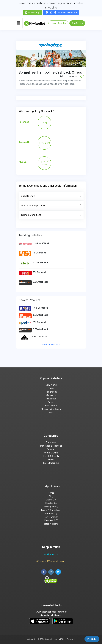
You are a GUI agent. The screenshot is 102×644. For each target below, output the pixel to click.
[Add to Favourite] (82, 76)
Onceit (51, 402)
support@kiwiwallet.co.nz (51, 561)
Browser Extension (61, 12)
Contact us (51, 555)
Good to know (51, 196)
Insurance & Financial (51, 446)
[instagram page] (51, 572)
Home (51, 493)
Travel (51, 460)
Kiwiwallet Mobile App (51, 615)
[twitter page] (58, 572)
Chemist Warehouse (51, 409)
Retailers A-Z (51, 520)
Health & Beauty (51, 456)
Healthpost (51, 392)
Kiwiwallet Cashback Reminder (51, 612)
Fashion (51, 449)
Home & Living (51, 453)
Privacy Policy (51, 507)
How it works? (51, 517)
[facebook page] (44, 572)
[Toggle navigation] (18, 23)
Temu (51, 388)
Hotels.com (51, 406)
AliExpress (51, 399)
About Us (51, 500)
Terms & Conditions (51, 215)
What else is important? (51, 206)
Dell (51, 412)
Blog (51, 496)
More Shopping (51, 463)
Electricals (51, 442)
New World (51, 385)
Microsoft (51, 395)
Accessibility (51, 513)
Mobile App (32, 12)
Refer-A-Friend (51, 524)
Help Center (51, 503)
